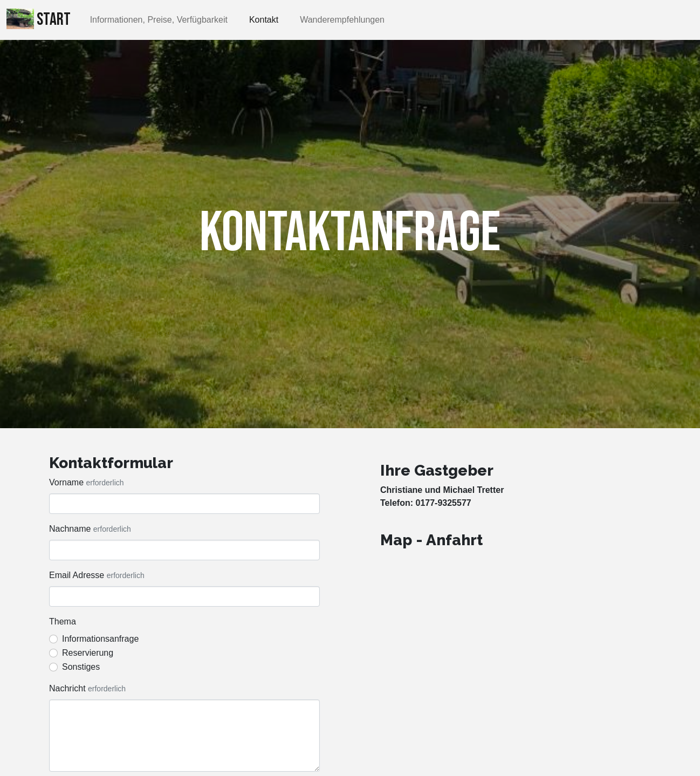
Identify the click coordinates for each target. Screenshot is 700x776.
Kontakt (264, 20)
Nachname (70, 529)
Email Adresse (77, 575)
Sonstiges (81, 667)
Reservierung (88, 653)
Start (39, 19)
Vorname (66, 482)
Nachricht (67, 688)
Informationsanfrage (100, 639)
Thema (63, 622)
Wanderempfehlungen (342, 20)
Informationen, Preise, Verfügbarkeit (159, 20)
